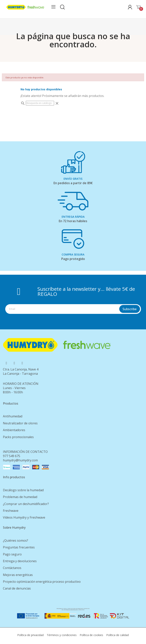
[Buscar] (40, 103)
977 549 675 (12, 456)
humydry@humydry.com (20, 460)
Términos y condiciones (62, 635)
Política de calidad (117, 635)
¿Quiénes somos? (16, 540)
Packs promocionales (18, 437)
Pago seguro (12, 554)
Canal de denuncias (17, 588)
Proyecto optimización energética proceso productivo (42, 582)
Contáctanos (12, 568)
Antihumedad (13, 416)
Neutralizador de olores (20, 423)
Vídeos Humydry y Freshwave (24, 517)
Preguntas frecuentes (19, 547)
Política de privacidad (30, 635)
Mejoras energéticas (18, 575)
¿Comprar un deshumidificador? (26, 504)
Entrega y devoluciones (20, 561)
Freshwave (11, 511)
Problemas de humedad (20, 497)
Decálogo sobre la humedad (23, 490)
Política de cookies (91, 635)
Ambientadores (14, 430)
